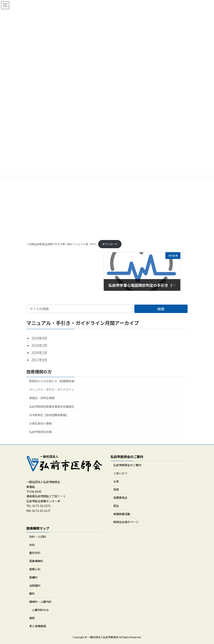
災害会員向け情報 (40, 423)
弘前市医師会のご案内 (127, 465)
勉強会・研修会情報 (42, 398)
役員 (116, 489)
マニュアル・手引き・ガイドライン (52, 390)
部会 (116, 506)
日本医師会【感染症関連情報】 (49, 415)
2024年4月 (39, 338)
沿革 (116, 481)
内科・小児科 (38, 537)
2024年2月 (39, 345)
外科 (32, 544)
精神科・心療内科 (40, 602)
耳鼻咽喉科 (36, 561)
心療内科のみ (40, 610)
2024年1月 (39, 353)
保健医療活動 (122, 514)
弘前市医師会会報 (40, 432)
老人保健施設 (38, 626)
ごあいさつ (120, 473)
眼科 (32, 593)
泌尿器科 (35, 585)
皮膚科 (33, 577)
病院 (32, 618)
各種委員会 (120, 497)
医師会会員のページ (126, 522)
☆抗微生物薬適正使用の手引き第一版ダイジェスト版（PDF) (61, 244)
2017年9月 (39, 360)
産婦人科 (35, 569)
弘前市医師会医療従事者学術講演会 (52, 407)
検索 (161, 309)
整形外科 (35, 553)
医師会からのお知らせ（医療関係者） (53, 381)
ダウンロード (110, 244)
